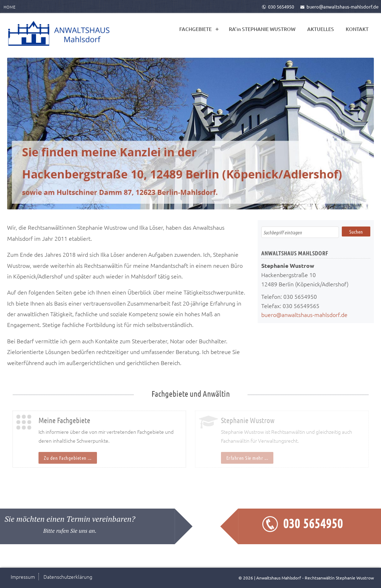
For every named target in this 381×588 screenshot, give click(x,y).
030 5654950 (278, 7)
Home (9, 7)
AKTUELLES (321, 29)
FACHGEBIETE (195, 29)
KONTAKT (357, 29)
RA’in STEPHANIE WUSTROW (262, 29)
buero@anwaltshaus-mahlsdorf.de (339, 7)
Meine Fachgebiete (64, 420)
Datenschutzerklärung (68, 577)
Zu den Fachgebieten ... (68, 458)
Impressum (23, 577)
